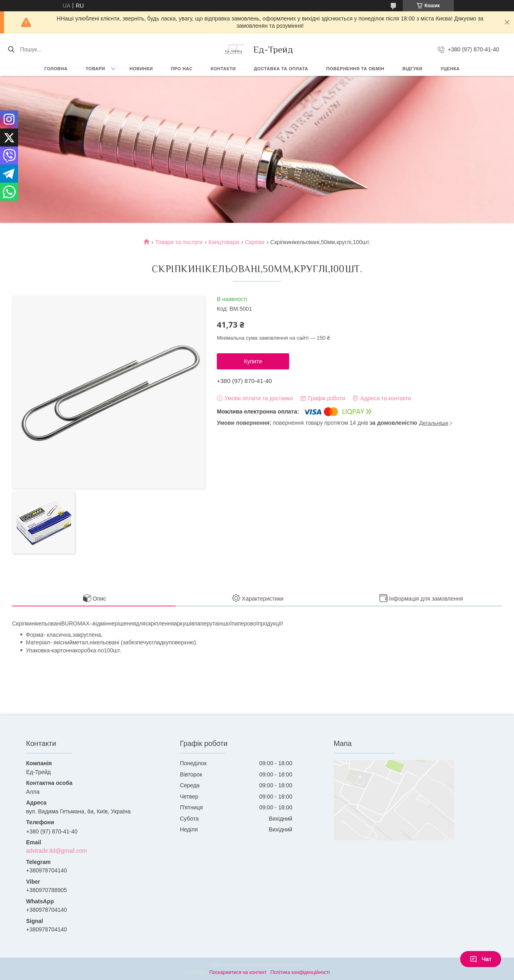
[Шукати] (11, 49)
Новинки (141, 69)
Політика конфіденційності (300, 972)
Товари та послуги (179, 242)
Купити (253, 361)
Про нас (182, 69)
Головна (56, 69)
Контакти (223, 69)
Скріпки (255, 242)
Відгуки (412, 69)
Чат (481, 959)
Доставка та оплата (281, 69)
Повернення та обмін (355, 69)
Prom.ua (295, 965)
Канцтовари (224, 242)
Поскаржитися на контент (238, 972)
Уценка (450, 69)
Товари (95, 69)
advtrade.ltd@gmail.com (56, 851)
